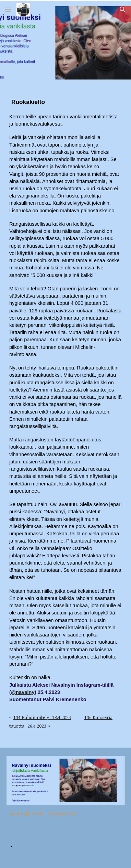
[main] (65, 417)
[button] (8, 9)
